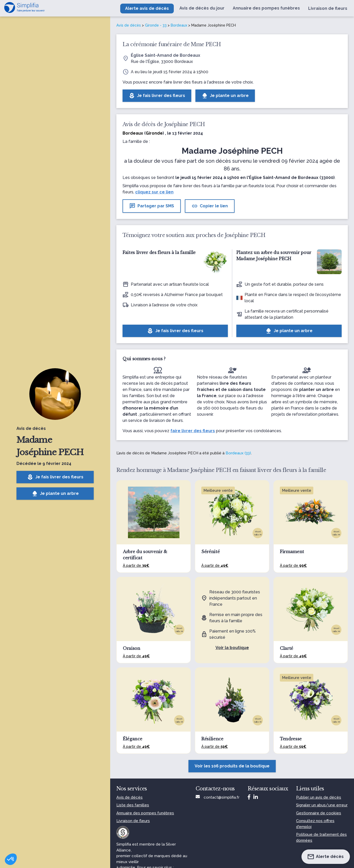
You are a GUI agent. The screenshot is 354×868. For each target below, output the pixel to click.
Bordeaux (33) (238, 453)
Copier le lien (210, 206)
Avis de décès (129, 25)
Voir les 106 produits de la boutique (232, 766)
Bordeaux (179, 25)
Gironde (154, 133)
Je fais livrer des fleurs (55, 477)
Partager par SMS (152, 206)
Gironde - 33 (156, 25)
